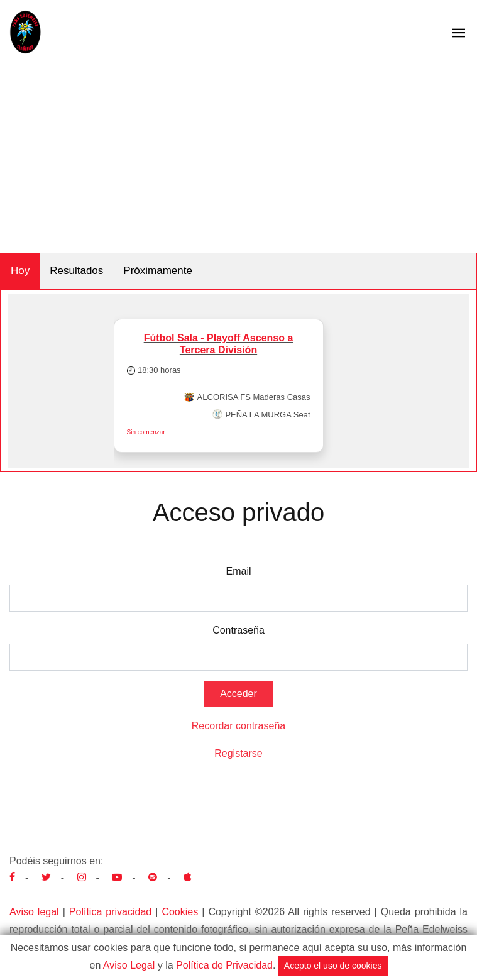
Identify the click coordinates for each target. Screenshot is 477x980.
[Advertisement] (238, 158)
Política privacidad (110, 912)
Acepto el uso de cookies (333, 966)
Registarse (238, 753)
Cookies (180, 912)
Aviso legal (34, 912)
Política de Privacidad (224, 965)
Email (238, 571)
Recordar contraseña (238, 726)
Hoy (20, 271)
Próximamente (158, 271)
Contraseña (238, 630)
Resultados (76, 271)
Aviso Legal (129, 965)
